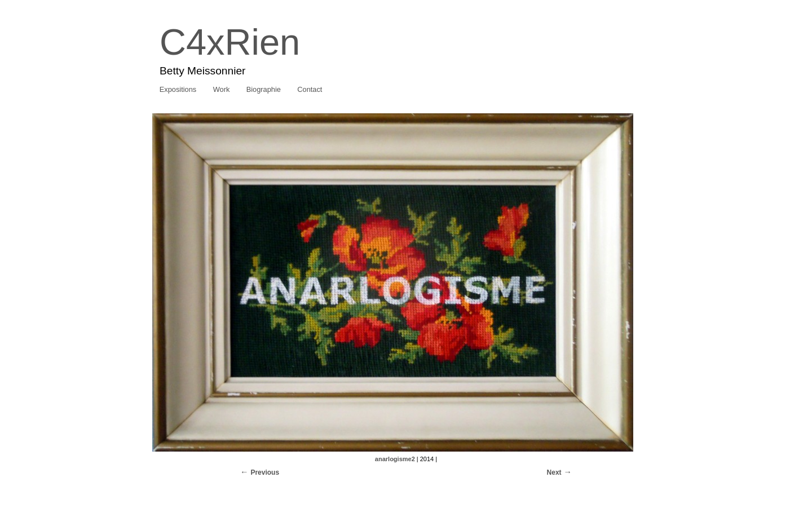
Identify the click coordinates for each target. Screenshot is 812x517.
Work (222, 89)
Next (554, 472)
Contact (310, 89)
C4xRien (230, 42)
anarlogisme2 (395, 459)
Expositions (178, 89)
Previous (265, 472)
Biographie (264, 89)
